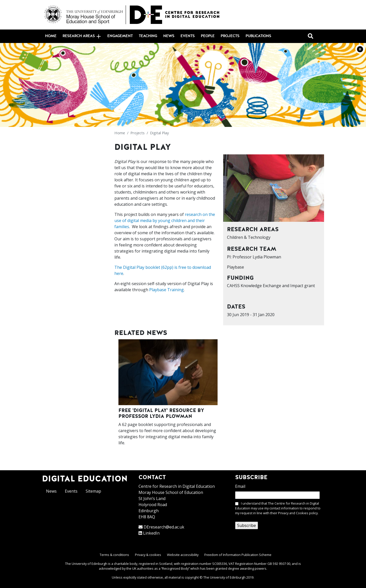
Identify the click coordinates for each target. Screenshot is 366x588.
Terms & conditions (114, 555)
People (208, 36)
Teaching (148, 36)
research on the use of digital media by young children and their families (165, 220)
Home (51, 36)
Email (240, 486)
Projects (230, 36)
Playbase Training (166, 290)
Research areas (82, 36)
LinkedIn (151, 533)
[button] (360, 49)
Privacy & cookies (148, 555)
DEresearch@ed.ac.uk (164, 527)
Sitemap (93, 491)
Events (188, 36)
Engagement (120, 36)
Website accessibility (183, 555)
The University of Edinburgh (224, 577)
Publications (258, 36)
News (169, 36)
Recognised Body (175, 568)
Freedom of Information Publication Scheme (238, 555)
